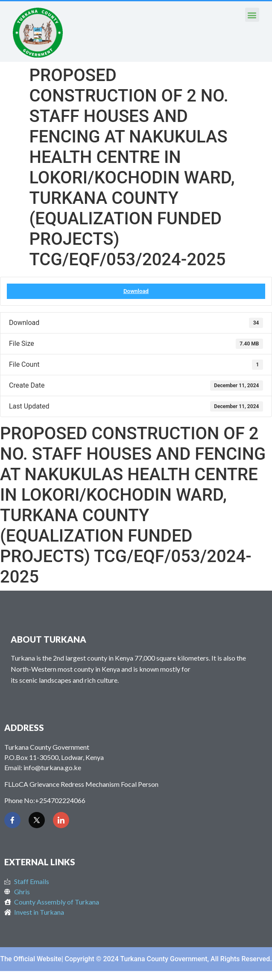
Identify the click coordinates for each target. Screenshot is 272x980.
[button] (252, 15)
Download (136, 291)
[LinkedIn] (61, 820)
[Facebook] (12, 820)
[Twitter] (37, 820)
